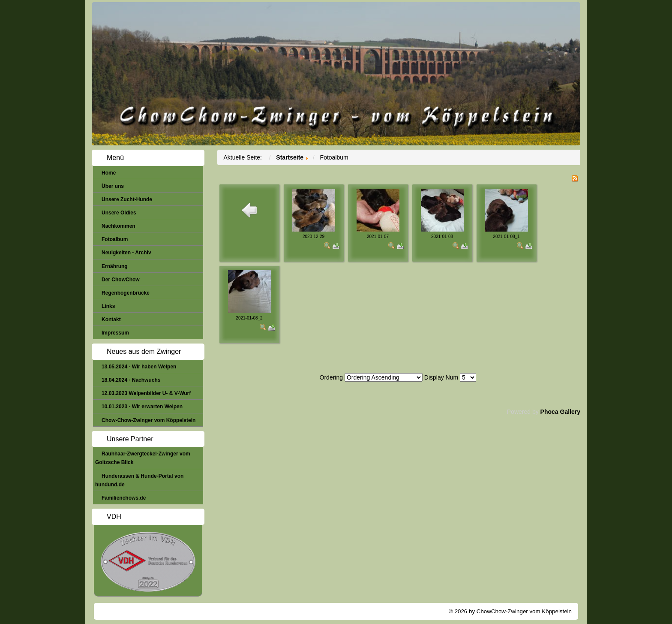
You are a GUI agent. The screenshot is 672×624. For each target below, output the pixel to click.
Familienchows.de (124, 498)
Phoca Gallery (560, 412)
